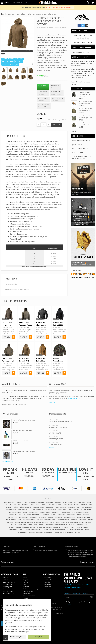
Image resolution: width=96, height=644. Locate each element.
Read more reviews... (88, 562)
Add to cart (57, 125)
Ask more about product (81, 52)
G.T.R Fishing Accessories (81, 512)
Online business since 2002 (81, 141)
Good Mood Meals (34, 515)
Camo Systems (61, 507)
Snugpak (25, 527)
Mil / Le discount (78, 153)
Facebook (48, 578)
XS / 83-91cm (43, 87)
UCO (21, 530)
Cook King (71, 507)
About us (6, 578)
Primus (13, 525)
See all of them (7, 462)
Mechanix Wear (11, 520)
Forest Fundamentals (31, 512)
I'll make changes (16, 637)
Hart (53, 515)
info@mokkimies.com (74, 398)
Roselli (42, 525)
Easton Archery (51, 510)
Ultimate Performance (32, 530)
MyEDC (90, 520)
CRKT (79, 507)
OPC (52, 522)
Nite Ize (29, 522)
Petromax (73, 522)
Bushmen (9, 507)
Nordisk (37, 522)
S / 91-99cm (55, 87)
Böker (16, 507)
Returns (26, 587)
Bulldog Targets (56, 505)
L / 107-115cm (57, 93)
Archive (52, 448)
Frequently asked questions (29, 597)
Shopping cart (7, 587)
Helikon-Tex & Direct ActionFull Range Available (81, 158)
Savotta (72, 525)
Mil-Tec (40, 520)
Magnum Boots (69, 517)
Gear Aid (22, 515)
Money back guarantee (80, 149)
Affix (25, 502)
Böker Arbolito (26, 507)
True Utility (13, 530)
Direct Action (11, 510)
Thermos (86, 527)
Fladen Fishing (87, 510)
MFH (19, 520)
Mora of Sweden (63, 520)
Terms (26, 582)
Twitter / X (48, 580)
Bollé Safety (35, 505)
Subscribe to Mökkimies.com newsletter (76, 593)
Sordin (32, 527)
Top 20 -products (8, 593)
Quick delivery (77, 145)
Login (25, 578)
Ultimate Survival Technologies (53, 530)
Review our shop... (7, 562)
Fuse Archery (66, 512)
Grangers (46, 515)
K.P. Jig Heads (24, 517)
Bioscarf (9, 505)
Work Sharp (69, 532)
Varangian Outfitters (75, 530)
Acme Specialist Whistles (12, 502)
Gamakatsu (13, 515)
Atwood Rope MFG (70, 502)
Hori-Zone (71, 515)
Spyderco (40, 527)
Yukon (77, 532)
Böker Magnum (39, 507)
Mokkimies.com (50, 520)
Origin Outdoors (61, 522)
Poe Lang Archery (85, 522)
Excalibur (76, 510)
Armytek (58, 502)
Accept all (38, 637)
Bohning (25, 505)
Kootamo (42, 517)
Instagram (48, 584)
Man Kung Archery (83, 517)
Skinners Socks (14, 527)
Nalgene (10, 522)
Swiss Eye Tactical (52, 527)
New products (17, 3)
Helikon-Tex (61, 515)
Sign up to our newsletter (28, 592)
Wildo (31, 532)
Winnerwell (59, 532)
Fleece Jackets (21, 14)
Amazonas (50, 502)
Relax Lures (22, 525)
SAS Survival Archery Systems (57, 525)
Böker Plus (50, 507)
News (4, 589)
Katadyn (33, 517)
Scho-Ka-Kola (82, 525)
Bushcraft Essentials (71, 505)
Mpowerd (74, 520)
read (70, 604)
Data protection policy (31, 589)
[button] (3, 51)
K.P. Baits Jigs (13, 517)
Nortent (45, 522)
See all (74, 131)
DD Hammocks (87, 507)
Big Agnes (82, 502)
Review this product (60, 28)
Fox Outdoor (45, 512)
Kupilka (50, 517)
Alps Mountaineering (36, 502)
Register (26, 580)
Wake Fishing (23, 532)
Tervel (79, 527)
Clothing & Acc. (9, 14)
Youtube (47, 582)
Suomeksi (48, 587)
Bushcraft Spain (87, 505)
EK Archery (62, 510)
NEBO (17, 522)
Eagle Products (37, 510)
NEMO (23, 522)
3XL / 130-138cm (44, 106)
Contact (52, 403)
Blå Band (17, 505)
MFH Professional (29, 520)
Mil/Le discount (8, 591)
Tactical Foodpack (68, 527)
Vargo (87, 530)
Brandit (44, 505)
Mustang (83, 520)
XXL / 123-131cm (58, 99)
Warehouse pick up (9, 582)
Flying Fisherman (15, 512)
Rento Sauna (32, 525)
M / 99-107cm (43, 93)
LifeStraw (58, 517)
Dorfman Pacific (24, 510)
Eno (69, 510)
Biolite (90, 502)
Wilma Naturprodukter (44, 532)
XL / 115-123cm (43, 99)
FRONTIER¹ (56, 512)
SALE (26, 3)
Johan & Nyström (83, 515)
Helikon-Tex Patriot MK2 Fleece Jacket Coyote (42, 14)
